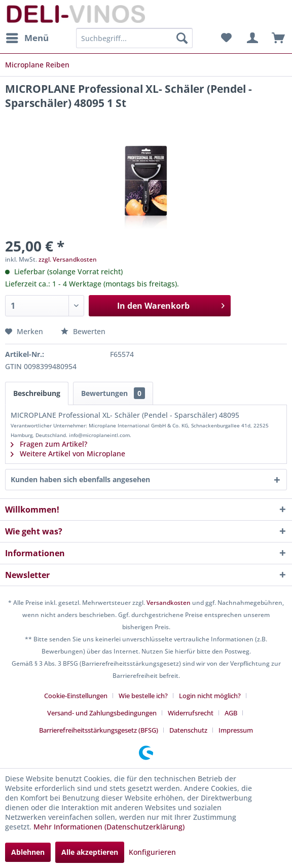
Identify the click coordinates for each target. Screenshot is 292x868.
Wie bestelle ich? (143, 696)
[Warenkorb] (276, 38)
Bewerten (83, 331)
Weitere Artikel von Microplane (68, 454)
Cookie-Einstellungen (76, 696)
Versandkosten (169, 603)
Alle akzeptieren (90, 852)
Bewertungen (113, 393)
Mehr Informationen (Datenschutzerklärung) (109, 827)
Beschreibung (37, 393)
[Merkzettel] (226, 38)
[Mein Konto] (251, 38)
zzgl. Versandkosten (68, 259)
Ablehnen (28, 852)
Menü (27, 37)
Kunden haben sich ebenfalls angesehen (80, 479)
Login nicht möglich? (210, 696)
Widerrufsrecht (191, 713)
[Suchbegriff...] (134, 38)
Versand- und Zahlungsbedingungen (102, 713)
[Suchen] (182, 38)
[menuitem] (27, 38)
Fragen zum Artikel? (49, 444)
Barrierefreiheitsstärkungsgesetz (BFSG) (99, 730)
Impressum (236, 730)
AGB (231, 713)
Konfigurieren (152, 852)
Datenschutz (188, 730)
